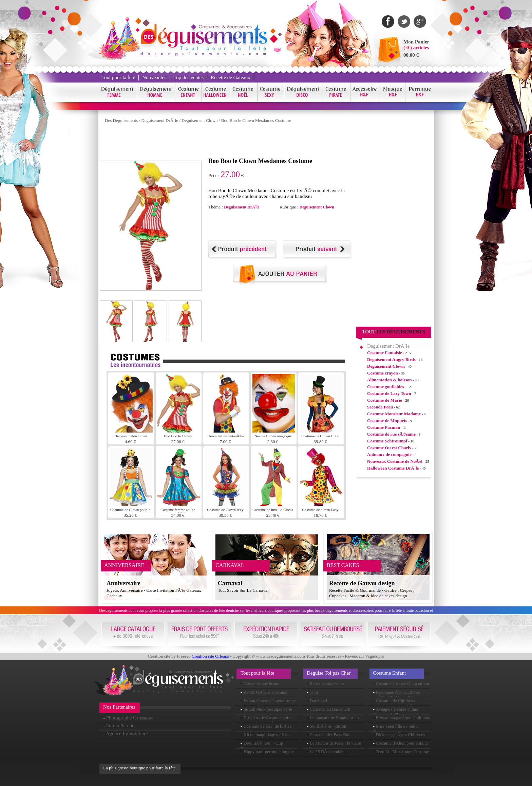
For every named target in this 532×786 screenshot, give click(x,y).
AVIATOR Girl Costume (265, 692)
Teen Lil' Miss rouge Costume (403, 752)
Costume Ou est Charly (389, 448)
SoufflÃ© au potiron (328, 726)
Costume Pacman (384, 427)
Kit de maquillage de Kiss (267, 735)
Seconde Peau (380, 407)
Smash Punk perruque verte (268, 709)
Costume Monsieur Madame (394, 414)
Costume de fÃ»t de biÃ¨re (268, 726)
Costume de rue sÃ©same (391, 434)
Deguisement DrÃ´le (160, 120)
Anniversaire (123, 583)
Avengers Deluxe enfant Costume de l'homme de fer (397, 712)
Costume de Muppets (387, 421)
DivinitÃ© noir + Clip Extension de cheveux (262, 746)
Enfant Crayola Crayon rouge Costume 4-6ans (268, 703)
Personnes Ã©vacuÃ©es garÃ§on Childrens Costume (398, 695)
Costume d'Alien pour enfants (402, 743)
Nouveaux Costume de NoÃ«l (395, 461)
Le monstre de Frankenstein (334, 718)
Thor (314, 692)
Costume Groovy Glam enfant (403, 684)
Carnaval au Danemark (330, 709)
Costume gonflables (386, 387)
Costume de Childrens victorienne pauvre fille (394, 703)
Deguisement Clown (200, 120)
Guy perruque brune (261, 684)
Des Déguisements (121, 120)
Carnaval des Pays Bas (330, 735)
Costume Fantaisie (385, 353)
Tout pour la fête (118, 77)
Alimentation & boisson (389, 380)
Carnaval (230, 583)
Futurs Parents (121, 726)
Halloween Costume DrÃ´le (393, 468)
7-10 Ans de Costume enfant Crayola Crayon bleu (267, 720)
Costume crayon (383, 373)
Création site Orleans (210, 656)
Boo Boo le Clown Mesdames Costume (256, 120)
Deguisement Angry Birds (391, 359)
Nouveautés (154, 77)
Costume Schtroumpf (387, 441)
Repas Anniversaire (327, 684)
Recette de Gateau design (362, 583)
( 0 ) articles (416, 48)
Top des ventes (188, 77)
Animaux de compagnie (389, 454)
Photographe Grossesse (130, 718)
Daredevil (318, 701)
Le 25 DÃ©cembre (327, 752)
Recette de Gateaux (231, 77)
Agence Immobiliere (127, 733)
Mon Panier (416, 42)
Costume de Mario (385, 400)
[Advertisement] (223, 142)
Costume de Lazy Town (389, 393)
